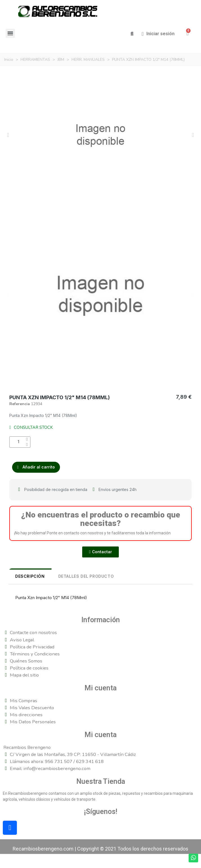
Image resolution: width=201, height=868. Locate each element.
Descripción (30, 576)
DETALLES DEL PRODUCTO (86, 576)
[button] (132, 34)
